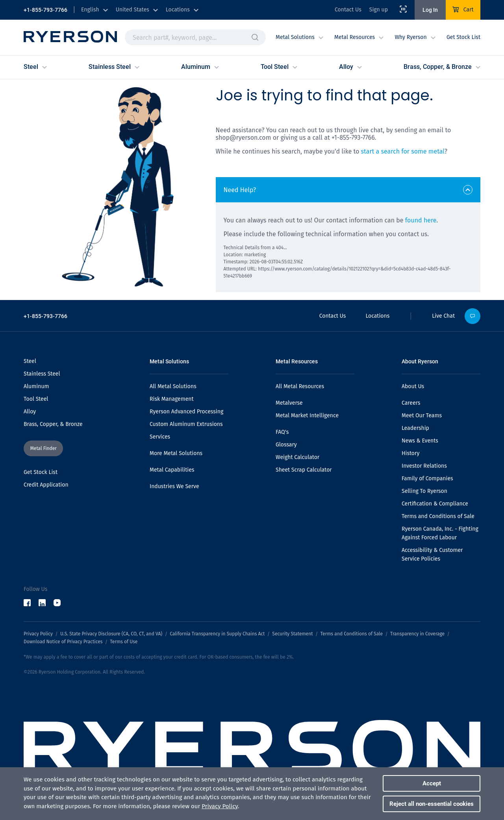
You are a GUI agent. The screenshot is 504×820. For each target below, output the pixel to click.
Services (160, 437)
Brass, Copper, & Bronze (53, 424)
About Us (413, 386)
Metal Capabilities (172, 470)
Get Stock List (463, 37)
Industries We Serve (174, 486)
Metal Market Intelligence (307, 416)
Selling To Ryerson (424, 491)
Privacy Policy (38, 634)
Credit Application (46, 485)
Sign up (379, 10)
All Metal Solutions (173, 386)
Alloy (30, 412)
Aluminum (36, 386)
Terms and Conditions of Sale (438, 516)
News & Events (420, 441)
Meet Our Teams (422, 416)
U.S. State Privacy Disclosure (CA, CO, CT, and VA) (111, 634)
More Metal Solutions (176, 453)
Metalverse (289, 403)
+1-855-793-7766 (45, 10)
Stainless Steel (42, 374)
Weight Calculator (297, 457)
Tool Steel (36, 399)
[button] (255, 37)
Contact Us (348, 10)
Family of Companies (427, 478)
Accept (432, 783)
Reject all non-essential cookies (432, 804)
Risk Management (172, 399)
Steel (30, 361)
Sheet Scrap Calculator (304, 470)
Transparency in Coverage (417, 634)
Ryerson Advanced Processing (186, 412)
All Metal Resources (300, 386)
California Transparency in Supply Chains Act (217, 634)
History (410, 453)
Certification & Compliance (435, 504)
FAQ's (282, 432)
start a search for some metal (403, 151)
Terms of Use (124, 642)
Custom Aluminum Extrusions (186, 424)
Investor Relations (424, 466)
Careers (411, 403)
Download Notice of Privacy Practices (63, 642)
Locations (377, 316)
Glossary (286, 445)
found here (421, 220)
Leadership (415, 428)
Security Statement (292, 634)
